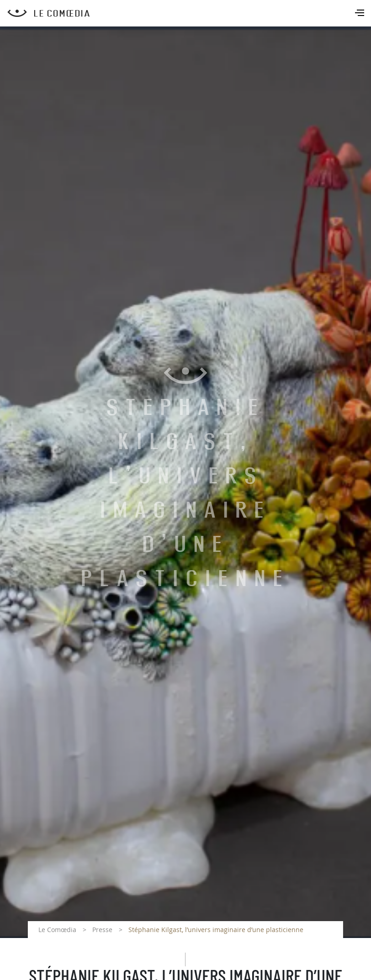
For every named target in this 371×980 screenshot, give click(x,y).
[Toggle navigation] (360, 14)
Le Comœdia (57, 930)
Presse (102, 930)
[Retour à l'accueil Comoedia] (189, 13)
